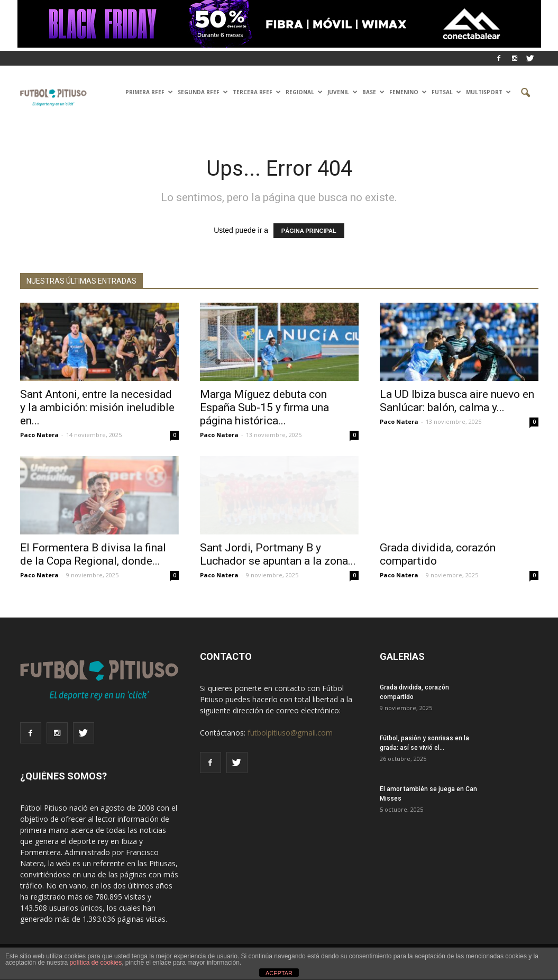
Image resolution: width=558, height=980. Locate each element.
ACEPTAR (279, 973)
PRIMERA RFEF (149, 92)
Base (373, 92)
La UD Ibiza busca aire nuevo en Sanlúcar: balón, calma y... (457, 401)
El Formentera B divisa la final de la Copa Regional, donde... (93, 554)
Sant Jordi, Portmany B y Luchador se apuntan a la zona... (278, 554)
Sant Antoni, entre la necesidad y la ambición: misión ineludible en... (97, 407)
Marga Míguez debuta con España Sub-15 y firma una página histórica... (264, 407)
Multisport (488, 92)
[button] (526, 93)
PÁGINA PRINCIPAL (309, 231)
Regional (304, 92)
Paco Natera (39, 435)
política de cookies (95, 963)
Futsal (446, 92)
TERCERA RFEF (257, 92)
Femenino (408, 92)
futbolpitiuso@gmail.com (290, 733)
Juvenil (342, 92)
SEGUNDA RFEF (203, 92)
